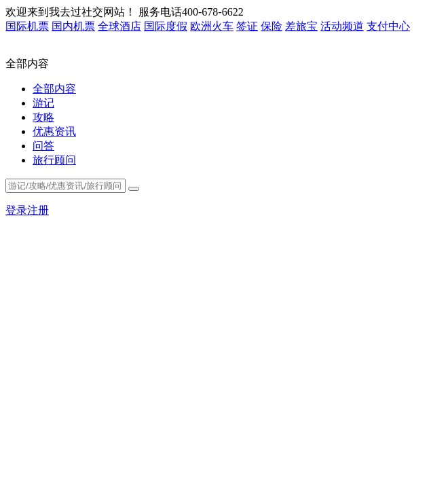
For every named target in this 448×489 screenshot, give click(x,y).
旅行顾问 (54, 160)
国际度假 (166, 26)
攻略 (43, 117)
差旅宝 (301, 26)
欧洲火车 (212, 26)
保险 (272, 26)
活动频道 (342, 26)
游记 (43, 103)
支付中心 (388, 26)
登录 (16, 210)
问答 (43, 146)
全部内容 (54, 89)
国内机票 (73, 26)
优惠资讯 (54, 131)
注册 (38, 210)
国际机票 (27, 26)
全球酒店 (119, 26)
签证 (247, 26)
